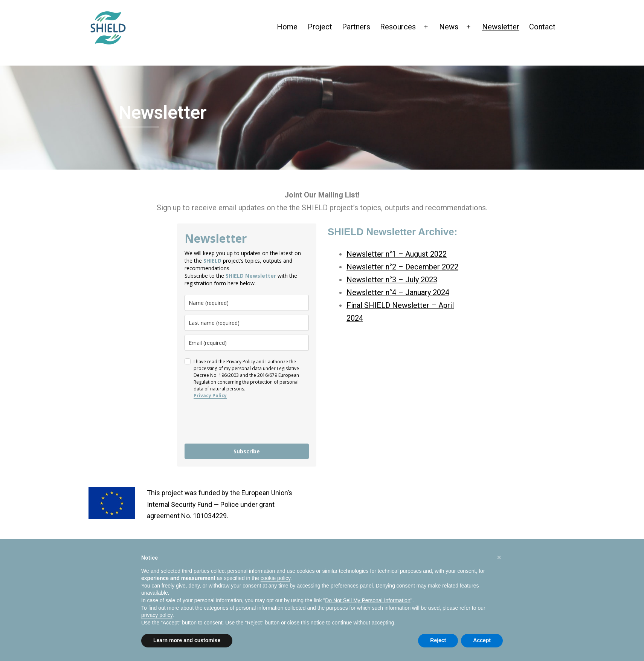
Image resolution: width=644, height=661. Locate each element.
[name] (247, 303)
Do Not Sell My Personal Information (368, 600)
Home (287, 27)
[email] (247, 343)
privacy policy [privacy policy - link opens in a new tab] (157, 615)
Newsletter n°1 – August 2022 (397, 254)
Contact (542, 27)
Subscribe (247, 451)
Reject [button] (438, 640)
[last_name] (247, 323)
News (449, 27)
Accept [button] (482, 640)
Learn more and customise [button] (187, 640)
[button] (499, 557)
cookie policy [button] (275, 578)
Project (320, 27)
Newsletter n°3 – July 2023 (392, 280)
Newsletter (501, 27)
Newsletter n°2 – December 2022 (402, 267)
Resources (398, 27)
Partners (356, 27)
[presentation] (242, 421)
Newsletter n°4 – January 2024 (398, 292)
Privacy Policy (210, 396)
